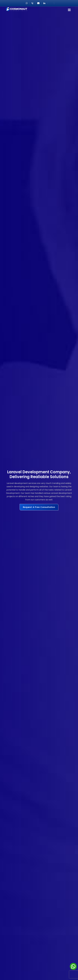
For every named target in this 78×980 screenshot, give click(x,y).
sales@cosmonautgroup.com (38, 3)
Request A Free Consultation (39, 507)
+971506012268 (27, 3)
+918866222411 (32, 3)
